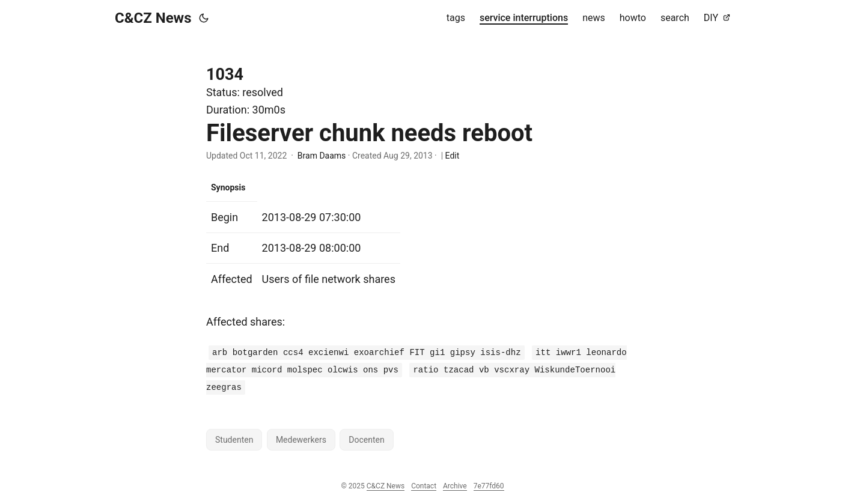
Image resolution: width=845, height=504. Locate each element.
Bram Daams (322, 156)
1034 (225, 74)
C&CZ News (153, 18)
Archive (455, 486)
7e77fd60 (489, 486)
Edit (453, 156)
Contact (424, 486)
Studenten (234, 440)
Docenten (366, 440)
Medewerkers (301, 440)
